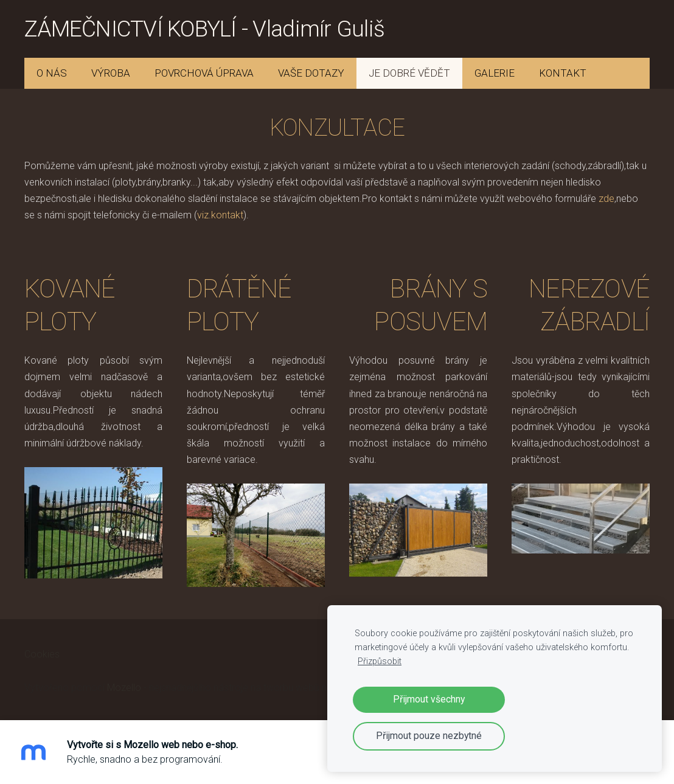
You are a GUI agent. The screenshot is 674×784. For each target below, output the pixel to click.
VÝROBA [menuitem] (111, 73)
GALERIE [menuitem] (495, 73)
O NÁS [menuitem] (52, 73)
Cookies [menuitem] (42, 654)
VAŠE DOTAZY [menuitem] (311, 73)
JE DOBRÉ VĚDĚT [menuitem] (409, 73)
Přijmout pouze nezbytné (429, 736)
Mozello (124, 688)
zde (606, 199)
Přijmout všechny (429, 699)
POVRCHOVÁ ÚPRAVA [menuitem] (204, 73)
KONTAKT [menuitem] (563, 73)
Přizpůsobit (380, 661)
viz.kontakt (220, 215)
